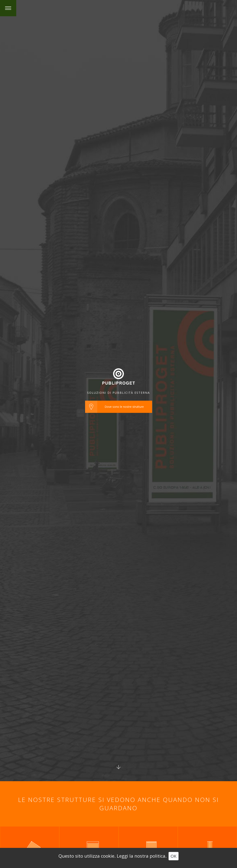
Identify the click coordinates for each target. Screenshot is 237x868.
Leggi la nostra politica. (142, 856)
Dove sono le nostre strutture (124, 407)
